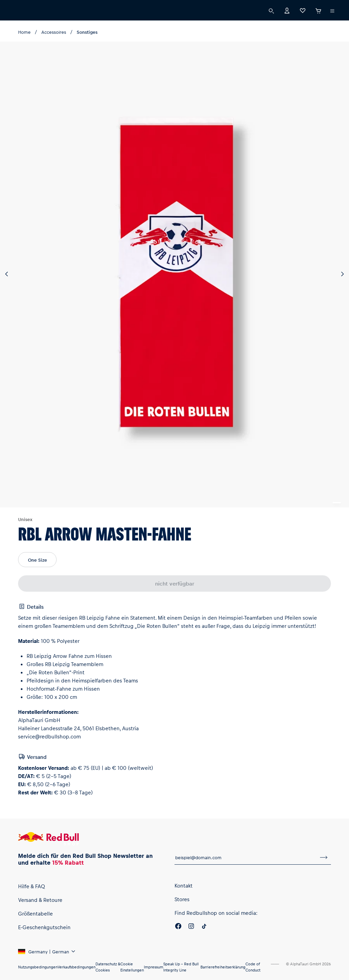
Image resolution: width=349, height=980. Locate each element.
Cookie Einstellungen (132, 967)
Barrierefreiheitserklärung (223, 967)
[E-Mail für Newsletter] (246, 857)
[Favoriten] (303, 10)
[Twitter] (204, 927)
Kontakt (184, 885)
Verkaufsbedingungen (77, 967)
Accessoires (54, 32)
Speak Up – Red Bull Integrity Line (181, 967)
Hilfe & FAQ (32, 886)
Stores (182, 899)
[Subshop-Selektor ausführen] (332, 11)
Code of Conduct (253, 967)
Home (24, 32)
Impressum (154, 967)
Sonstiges (87, 32)
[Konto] (287, 10)
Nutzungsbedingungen (38, 967)
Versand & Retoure (40, 900)
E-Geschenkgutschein (44, 927)
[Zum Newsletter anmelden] (324, 857)
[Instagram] (191, 927)
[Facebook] (178, 927)
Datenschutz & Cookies (108, 967)
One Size (37, 560)
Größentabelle (35, 913)
